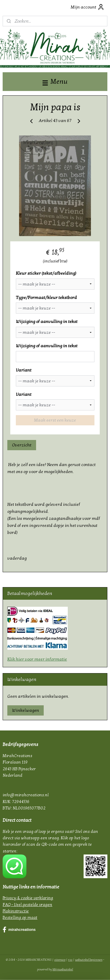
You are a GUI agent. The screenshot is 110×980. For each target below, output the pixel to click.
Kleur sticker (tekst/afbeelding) (46, 273)
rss (70, 960)
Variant (24, 370)
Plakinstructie (16, 911)
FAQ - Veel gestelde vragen (27, 905)
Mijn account (88, 7)
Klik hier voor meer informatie (37, 659)
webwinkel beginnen (89, 960)
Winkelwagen (26, 710)
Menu (55, 81)
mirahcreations (19, 930)
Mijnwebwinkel (63, 969)
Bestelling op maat (20, 918)
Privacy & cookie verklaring (28, 898)
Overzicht (22, 445)
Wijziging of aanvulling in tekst (47, 322)
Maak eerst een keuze (55, 420)
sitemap (60, 960)
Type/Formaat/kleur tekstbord (46, 298)
